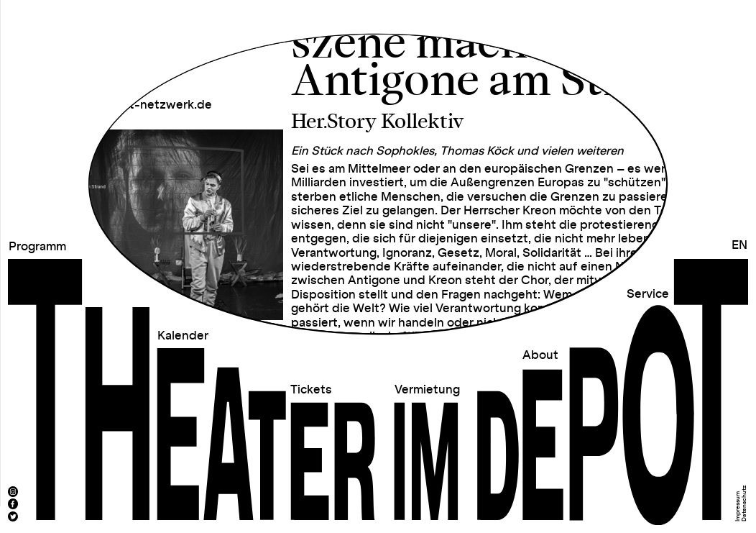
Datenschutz (745, 503)
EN (739, 245)
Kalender (183, 336)
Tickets (311, 390)
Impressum (738, 506)
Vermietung (427, 390)
